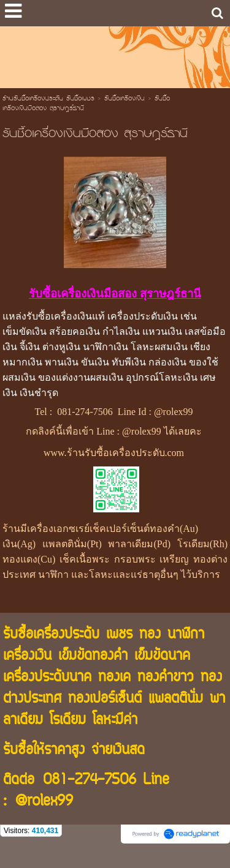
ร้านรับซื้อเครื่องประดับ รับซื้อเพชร (48, 99)
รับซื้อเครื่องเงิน (125, 99)
